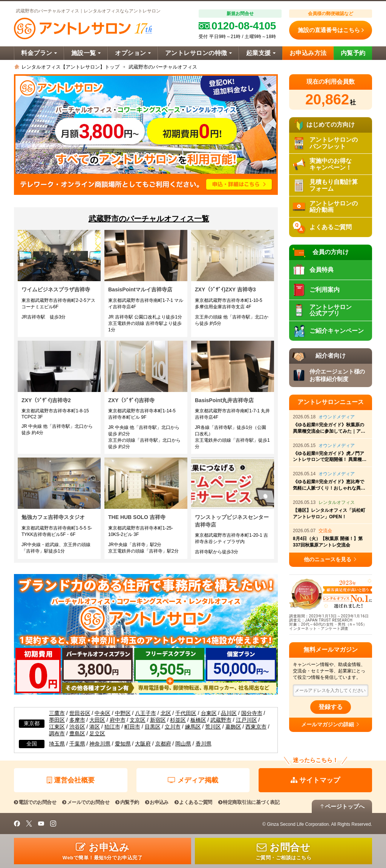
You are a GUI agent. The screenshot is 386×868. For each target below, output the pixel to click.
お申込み (157, 802)
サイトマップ (315, 780)
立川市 (173, 727)
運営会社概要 (71, 780)
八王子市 (146, 713)
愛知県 (123, 744)
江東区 (57, 727)
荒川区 (213, 727)
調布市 (57, 734)
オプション (133, 53)
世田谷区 (80, 713)
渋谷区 (77, 727)
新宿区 (158, 720)
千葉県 (77, 744)
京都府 (163, 744)
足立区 (97, 734)
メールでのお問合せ (86, 802)
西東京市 (256, 727)
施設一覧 (86, 53)
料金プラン (39, 53)
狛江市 (112, 727)
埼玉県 (57, 744)
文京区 (138, 720)
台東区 (209, 713)
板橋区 (198, 720)
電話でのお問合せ (35, 802)
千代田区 (186, 713)
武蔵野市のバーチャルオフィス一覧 (149, 219)
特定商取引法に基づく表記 (249, 802)
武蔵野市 (221, 720)
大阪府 (143, 744)
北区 (166, 713)
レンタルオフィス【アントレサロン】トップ (70, 67)
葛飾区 (233, 727)
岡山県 (183, 744)
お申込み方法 (308, 53)
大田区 (97, 720)
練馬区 (193, 727)
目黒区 (153, 727)
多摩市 (77, 720)
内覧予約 (353, 53)
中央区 (103, 713)
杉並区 (178, 720)
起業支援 (261, 53)
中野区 (123, 713)
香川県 (204, 744)
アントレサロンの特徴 (198, 53)
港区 (95, 727)
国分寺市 (252, 713)
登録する (331, 707)
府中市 (118, 720)
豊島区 (77, 734)
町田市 (132, 727)
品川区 (229, 713)
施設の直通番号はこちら (331, 30)
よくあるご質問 (193, 802)
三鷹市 (57, 713)
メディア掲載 (193, 780)
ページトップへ (342, 806)
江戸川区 (247, 720)
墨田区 (57, 720)
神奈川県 (100, 744)
